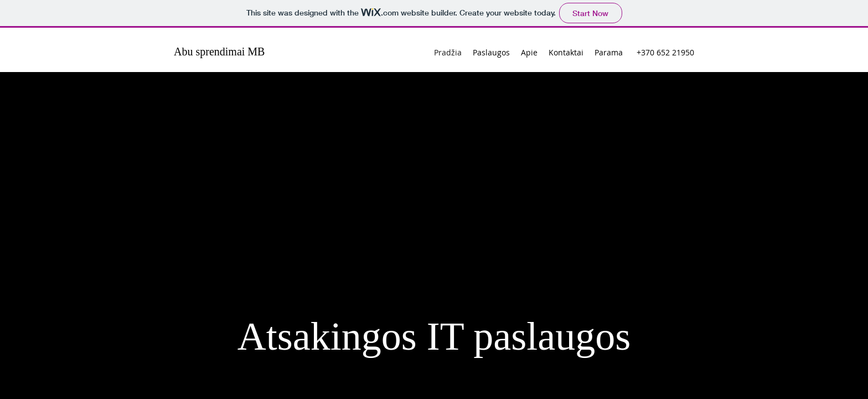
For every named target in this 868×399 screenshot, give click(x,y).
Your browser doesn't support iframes (434, 199)
